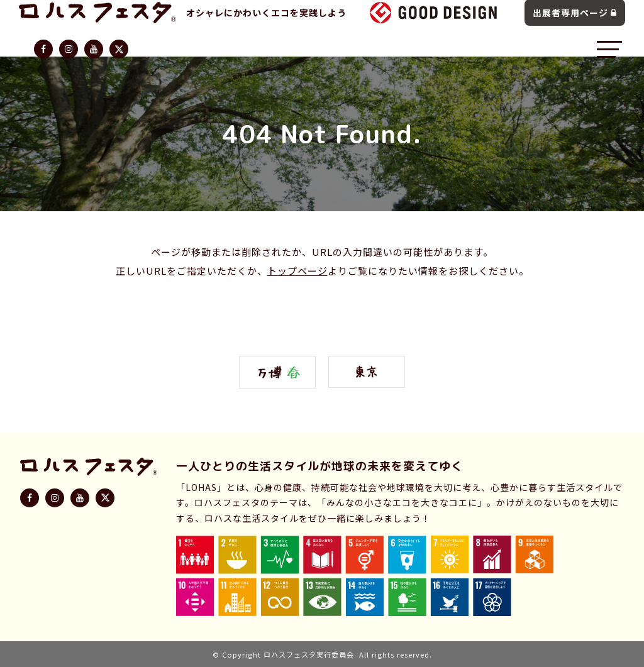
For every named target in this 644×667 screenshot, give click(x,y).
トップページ (297, 271)
